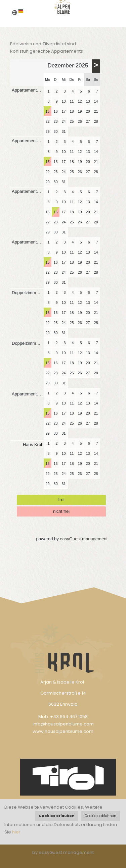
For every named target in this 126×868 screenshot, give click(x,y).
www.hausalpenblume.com (63, 731)
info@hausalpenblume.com (63, 724)
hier (16, 832)
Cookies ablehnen (100, 816)
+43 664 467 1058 (69, 717)
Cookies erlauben (56, 816)
